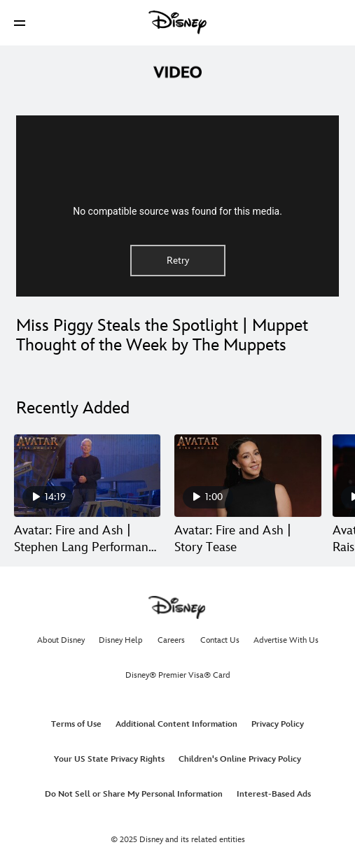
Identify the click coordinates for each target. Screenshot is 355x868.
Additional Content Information (176, 724)
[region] (177, 206)
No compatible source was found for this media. (177, 211)
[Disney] (178, 22)
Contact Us (220, 640)
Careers (171, 640)
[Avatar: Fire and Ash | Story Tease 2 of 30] (248, 476)
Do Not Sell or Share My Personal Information (134, 794)
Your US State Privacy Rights (109, 759)
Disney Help (121, 640)
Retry (178, 261)
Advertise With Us (286, 640)
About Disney (61, 640)
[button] (20, 23)
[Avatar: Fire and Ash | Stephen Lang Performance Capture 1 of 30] (87, 476)
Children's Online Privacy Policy (240, 759)
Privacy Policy (278, 724)
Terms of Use (76, 724)
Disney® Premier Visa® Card (178, 675)
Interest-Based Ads (274, 794)
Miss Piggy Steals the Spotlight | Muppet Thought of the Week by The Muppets (162, 335)
